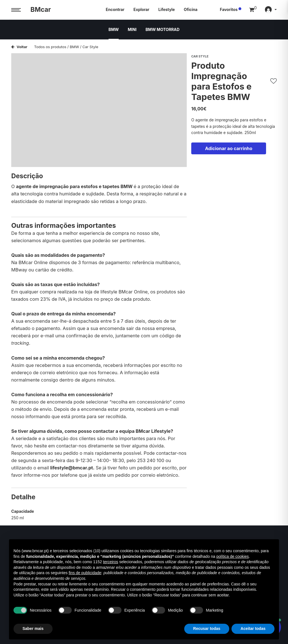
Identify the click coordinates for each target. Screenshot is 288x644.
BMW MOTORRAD (162, 30)
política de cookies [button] (232, 556)
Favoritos (229, 10)
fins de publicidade (85, 573)
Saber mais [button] (33, 629)
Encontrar (115, 10)
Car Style (90, 47)
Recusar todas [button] (207, 629)
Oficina (191, 10)
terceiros (111, 562)
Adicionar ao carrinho (229, 148)
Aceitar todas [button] (253, 629)
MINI (132, 30)
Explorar (141, 10)
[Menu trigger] (16, 10)
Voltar (19, 47)
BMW (114, 30)
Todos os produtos (50, 47)
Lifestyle (167, 10)
